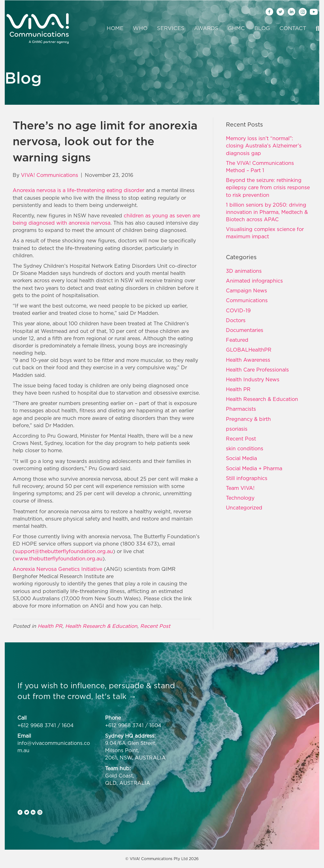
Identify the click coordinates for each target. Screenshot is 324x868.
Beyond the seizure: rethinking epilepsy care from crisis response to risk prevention (268, 187)
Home (115, 28)
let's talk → (116, 696)
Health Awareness (248, 360)
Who (140, 28)
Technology (240, 498)
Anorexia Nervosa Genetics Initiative (57, 569)
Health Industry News (253, 379)
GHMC (236, 28)
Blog (262, 28)
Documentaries (245, 330)
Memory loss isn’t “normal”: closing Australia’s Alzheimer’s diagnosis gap (264, 146)
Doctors (236, 320)
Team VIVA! (240, 488)
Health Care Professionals (257, 370)
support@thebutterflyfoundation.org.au (64, 551)
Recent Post (155, 626)
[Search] (315, 28)
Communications (247, 300)
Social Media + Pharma (254, 468)
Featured (237, 340)
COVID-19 (238, 310)
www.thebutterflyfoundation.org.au (59, 559)
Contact (293, 28)
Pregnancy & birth (248, 419)
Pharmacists (241, 409)
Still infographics (247, 478)
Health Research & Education (101, 626)
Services (171, 28)
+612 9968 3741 (37, 725)
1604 (68, 725)
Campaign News (246, 290)
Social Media (241, 458)
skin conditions (245, 448)
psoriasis (237, 429)
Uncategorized (244, 508)
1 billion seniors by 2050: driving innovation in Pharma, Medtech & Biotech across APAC (267, 212)
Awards (206, 28)
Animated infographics (254, 281)
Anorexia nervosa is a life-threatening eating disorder (78, 190)
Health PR (50, 626)
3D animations (244, 271)
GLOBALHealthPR (249, 350)
